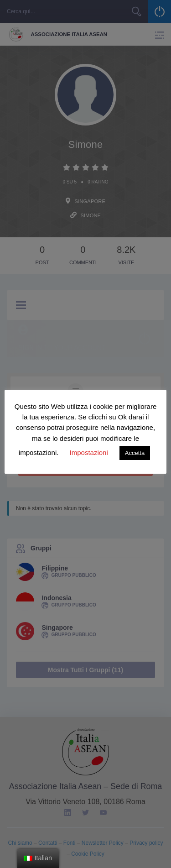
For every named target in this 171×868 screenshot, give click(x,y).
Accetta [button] (135, 453)
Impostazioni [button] (89, 452)
